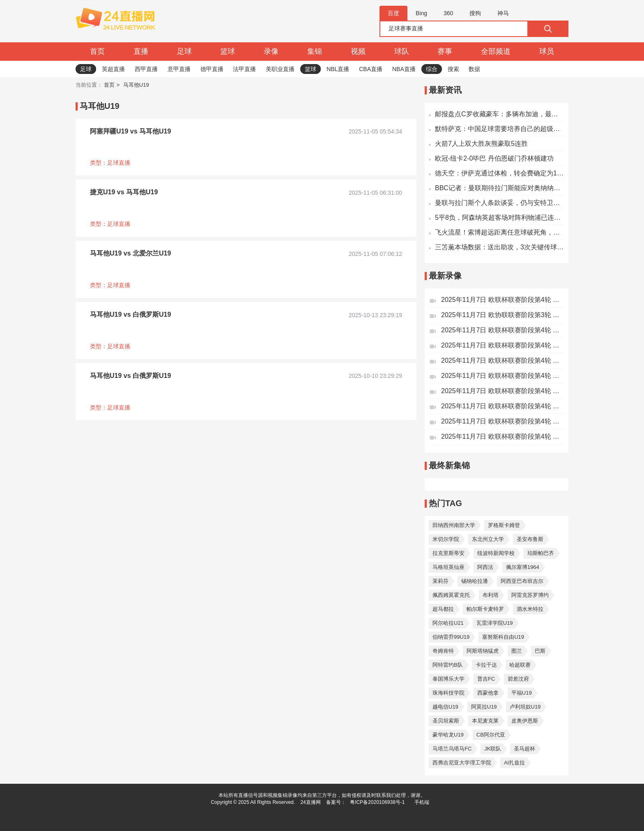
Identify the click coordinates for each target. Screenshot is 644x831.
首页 (97, 51)
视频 (358, 51)
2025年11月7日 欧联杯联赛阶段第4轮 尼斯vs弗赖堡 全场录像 (503, 345)
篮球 (228, 51)
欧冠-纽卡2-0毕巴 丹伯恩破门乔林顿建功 (494, 158)
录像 (271, 51)
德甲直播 (212, 69)
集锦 (315, 51)
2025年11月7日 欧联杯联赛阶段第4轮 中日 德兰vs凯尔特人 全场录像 (503, 421)
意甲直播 (179, 69)
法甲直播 (244, 69)
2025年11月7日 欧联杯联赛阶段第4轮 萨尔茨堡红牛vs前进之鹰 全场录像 (503, 391)
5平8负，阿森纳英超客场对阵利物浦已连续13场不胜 (500, 218)
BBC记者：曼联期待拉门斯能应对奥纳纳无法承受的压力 (500, 188)
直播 (141, 51)
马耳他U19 (136, 85)
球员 (547, 51)
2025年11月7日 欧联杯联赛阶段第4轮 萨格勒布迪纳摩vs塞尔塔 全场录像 (503, 330)
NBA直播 (404, 69)
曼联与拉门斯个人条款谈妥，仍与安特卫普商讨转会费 (500, 203)
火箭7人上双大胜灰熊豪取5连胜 (481, 144)
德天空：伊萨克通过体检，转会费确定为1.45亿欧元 (500, 173)
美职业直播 (280, 69)
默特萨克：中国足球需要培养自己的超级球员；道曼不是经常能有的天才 (500, 129)
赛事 (445, 51)
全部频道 (496, 51)
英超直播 (113, 69)
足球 (184, 51)
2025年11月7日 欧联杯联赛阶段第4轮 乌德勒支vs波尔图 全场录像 (503, 376)
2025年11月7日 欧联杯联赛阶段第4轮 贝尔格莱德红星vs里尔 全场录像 (503, 360)
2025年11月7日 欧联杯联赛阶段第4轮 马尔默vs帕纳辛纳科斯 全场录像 (503, 406)
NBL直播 (338, 69)
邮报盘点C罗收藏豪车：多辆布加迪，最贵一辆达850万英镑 (500, 114)
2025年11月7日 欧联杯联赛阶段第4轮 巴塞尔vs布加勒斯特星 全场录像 (503, 436)
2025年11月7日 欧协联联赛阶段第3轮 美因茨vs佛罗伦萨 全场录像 (503, 315)
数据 (474, 69)
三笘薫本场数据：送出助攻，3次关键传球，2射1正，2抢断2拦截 (500, 247)
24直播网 (310, 802)
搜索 (453, 69)
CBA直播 (371, 69)
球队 (402, 51)
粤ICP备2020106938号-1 (377, 802)
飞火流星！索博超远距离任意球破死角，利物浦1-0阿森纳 (500, 232)
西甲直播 (146, 69)
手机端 (422, 802)
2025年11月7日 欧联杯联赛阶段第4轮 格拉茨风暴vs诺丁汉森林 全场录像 (503, 300)
